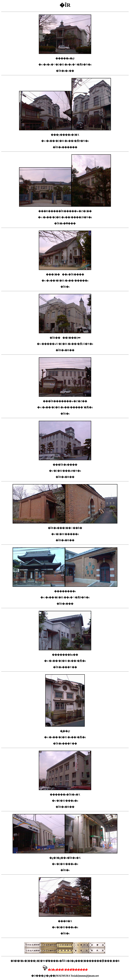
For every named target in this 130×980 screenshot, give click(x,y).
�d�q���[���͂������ (68, 970)
